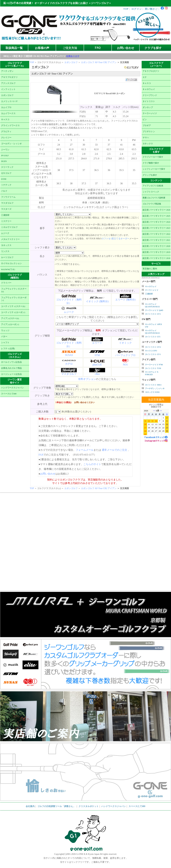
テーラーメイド (150, 113)
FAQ (98, 48)
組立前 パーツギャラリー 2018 (156, 258)
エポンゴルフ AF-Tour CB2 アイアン (99, 62)
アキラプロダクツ (9, 77)
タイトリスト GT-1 (153, 314)
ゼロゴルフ (6, 173)
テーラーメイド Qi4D (154, 310)
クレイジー (6, 138)
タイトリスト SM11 (153, 385)
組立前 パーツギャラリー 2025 (156, 216)
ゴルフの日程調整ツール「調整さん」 (56, 806)
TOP (126, 9)
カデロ (69, 364)
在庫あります (73, 56)
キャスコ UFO (151, 351)
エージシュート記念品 (11, 374)
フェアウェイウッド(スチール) (14, 290)
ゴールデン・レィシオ (11, 144)
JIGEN (4, 161)
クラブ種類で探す (151, 163)
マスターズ (6, 209)
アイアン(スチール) (10, 318)
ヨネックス (6, 245)
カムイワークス (8, 113)
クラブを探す (153, 48)
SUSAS (69, 355)
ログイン (137, 9)
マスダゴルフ (7, 203)
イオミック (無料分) (97, 301)
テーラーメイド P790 (154, 365)
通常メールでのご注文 (114, 450)
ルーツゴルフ (7, 257)
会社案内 (30, 806)
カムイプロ (6, 107)
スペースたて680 (9, 394)
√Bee (97, 374)
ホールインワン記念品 (11, 362)
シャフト (5, 343)
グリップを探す (150, 175)
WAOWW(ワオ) (8, 269)
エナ (145, 77)
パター (4, 337)
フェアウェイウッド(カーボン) (14, 299)
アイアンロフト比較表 (153, 186)
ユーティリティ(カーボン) (13, 312)
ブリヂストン (149, 132)
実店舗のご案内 (150, 269)
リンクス (5, 251)
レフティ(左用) (8, 349)
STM (97, 355)
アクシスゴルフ (8, 83)
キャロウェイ (149, 89)
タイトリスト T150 (153, 368)
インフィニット (8, 89)
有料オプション (87, 379)
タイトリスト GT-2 (153, 347)
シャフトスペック (151, 192)
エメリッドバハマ (9, 101)
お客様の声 (42, 48)
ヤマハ (146, 138)
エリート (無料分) (125, 300)
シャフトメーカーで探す (154, 169)
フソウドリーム (8, 197)
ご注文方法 (70, 48)
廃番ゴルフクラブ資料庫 (154, 198)
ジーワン (5, 150)
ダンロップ (148, 107)
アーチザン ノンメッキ (155, 388)
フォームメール (85, 450)
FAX (41, 455)
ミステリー (6, 221)
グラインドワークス (10, 126)
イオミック (125, 343)
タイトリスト (149, 101)
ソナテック (6, 185)
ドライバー (6, 283)
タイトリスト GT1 (153, 337)
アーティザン (7, 71)
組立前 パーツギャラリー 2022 (156, 234)
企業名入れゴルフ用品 (11, 368)
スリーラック (7, 167)
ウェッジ (5, 330)
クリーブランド (150, 95)
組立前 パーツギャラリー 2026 (156, 210)
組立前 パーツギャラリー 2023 (156, 228)
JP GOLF (5, 156)
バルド (4, 191)
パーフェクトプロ (125, 355)
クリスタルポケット (89, 806)
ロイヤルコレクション (11, 263)
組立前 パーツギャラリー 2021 (156, 240)
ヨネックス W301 (152, 392)
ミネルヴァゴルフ (9, 227)
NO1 (125, 365)
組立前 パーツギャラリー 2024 (156, 222)
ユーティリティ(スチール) (13, 306)
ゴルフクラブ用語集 (152, 204)
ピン (145, 119)
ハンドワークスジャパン (12, 388)
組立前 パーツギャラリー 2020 (156, 246)
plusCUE (97, 365)
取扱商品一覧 (14, 48)
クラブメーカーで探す (153, 157)
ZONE (4, 179)
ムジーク (5, 233)
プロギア (147, 126)
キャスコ (5, 119)
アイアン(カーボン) (10, 324)
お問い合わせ (126, 48)
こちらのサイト (92, 464)
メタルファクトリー (10, 239)
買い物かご (151, 9)
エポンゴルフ (7, 95)
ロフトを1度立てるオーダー (116, 239)
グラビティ (6, 132)
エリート (97, 343)
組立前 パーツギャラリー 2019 (156, 252)
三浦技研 (5, 215)
